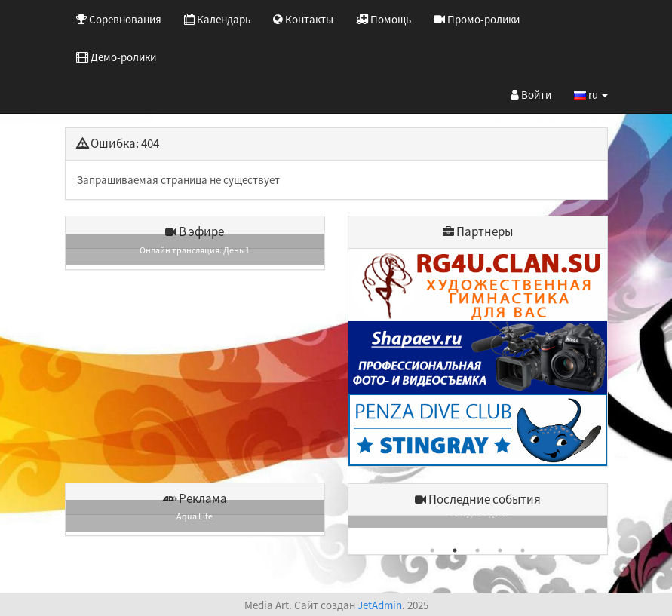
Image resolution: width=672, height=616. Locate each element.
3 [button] (477, 550)
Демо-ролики (116, 57)
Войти (531, 95)
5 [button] (523, 550)
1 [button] (432, 550)
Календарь (217, 19)
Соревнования (119, 19)
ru (591, 95)
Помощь (384, 19)
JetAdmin (380, 605)
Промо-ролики (477, 19)
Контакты (303, 19)
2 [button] (455, 550)
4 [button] (500, 550)
